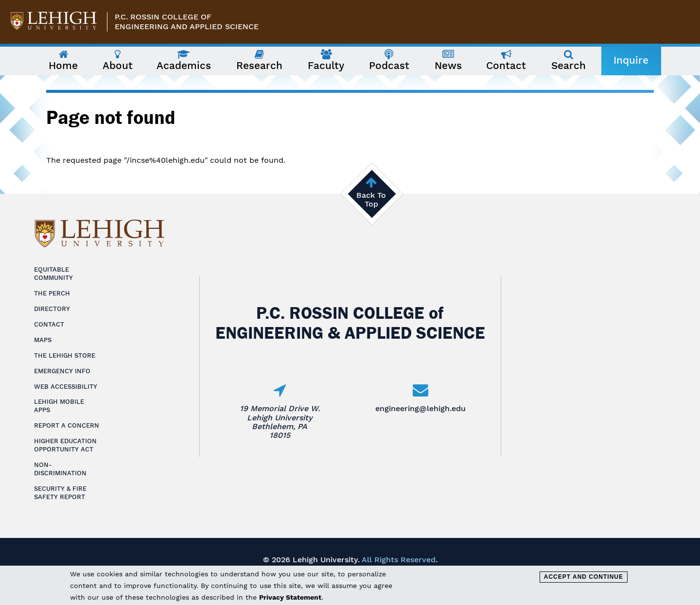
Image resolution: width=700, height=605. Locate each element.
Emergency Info (62, 371)
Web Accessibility (66, 387)
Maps (43, 340)
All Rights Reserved (399, 560)
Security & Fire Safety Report (60, 493)
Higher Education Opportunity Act (65, 445)
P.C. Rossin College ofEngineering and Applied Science (187, 22)
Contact (49, 324)
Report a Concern (67, 425)
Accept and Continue (584, 577)
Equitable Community (53, 274)
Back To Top (371, 199)
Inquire (631, 60)
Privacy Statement (290, 597)
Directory (52, 309)
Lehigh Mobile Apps (59, 406)
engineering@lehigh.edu (420, 408)
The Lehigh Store (65, 355)
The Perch (52, 293)
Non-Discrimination (60, 469)
